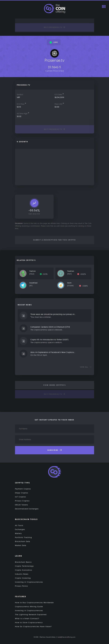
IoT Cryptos (20, 497)
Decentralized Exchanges (27, 509)
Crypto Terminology (24, 566)
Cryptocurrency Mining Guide (29, 607)
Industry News (22, 574)
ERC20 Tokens (22, 505)
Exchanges (20, 529)
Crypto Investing (23, 578)
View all (86, 367)
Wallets (18, 533)
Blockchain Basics (23, 562)
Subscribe (55, 450)
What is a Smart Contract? (27, 619)
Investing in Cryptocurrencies (29, 582)
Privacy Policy (21, 586)
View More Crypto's (54, 385)
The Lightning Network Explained (31, 615)
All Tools (19, 525)
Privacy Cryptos (22, 501)
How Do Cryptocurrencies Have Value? (33, 627)
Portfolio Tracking (23, 537)
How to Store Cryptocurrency (29, 623)
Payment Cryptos (23, 489)
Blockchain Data (23, 541)
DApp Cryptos (22, 493)
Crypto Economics (24, 570)
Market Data (21, 545)
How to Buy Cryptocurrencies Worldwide (34, 603)
